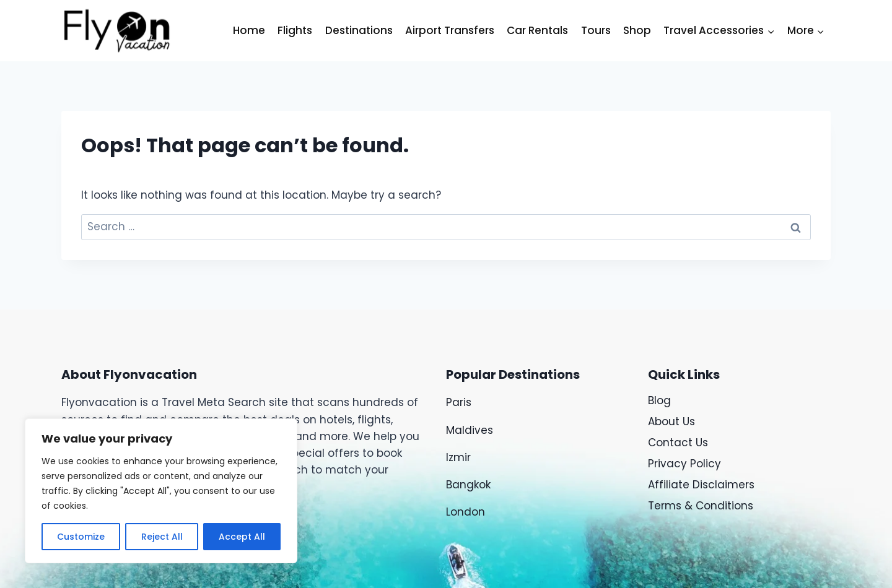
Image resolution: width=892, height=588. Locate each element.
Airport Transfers (450, 30)
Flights (295, 30)
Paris (460, 402)
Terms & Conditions (701, 506)
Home (249, 30)
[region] (161, 491)
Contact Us (678, 443)
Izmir (458, 457)
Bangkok (468, 485)
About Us (671, 422)
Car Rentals (537, 30)
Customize (81, 537)
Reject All (161, 537)
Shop (637, 30)
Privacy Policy (684, 464)
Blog (659, 400)
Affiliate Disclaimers (701, 485)
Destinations (359, 30)
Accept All (242, 537)
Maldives (470, 430)
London (466, 512)
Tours (596, 30)
